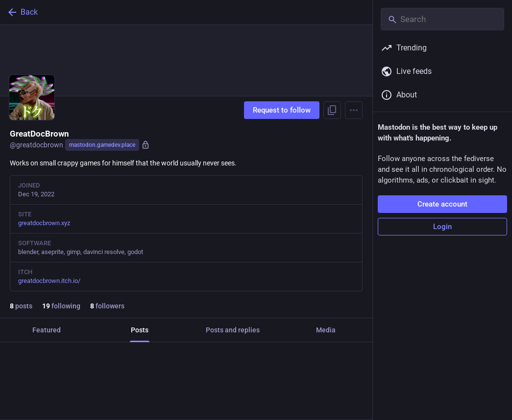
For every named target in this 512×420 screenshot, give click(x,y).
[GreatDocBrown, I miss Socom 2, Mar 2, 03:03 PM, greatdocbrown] (186, 381)
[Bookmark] (272, 403)
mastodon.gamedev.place (102, 145)
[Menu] (354, 110)
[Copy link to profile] (332, 110)
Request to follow (282, 110)
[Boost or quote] (104, 403)
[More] (359, 403)
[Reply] (17, 403)
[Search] (442, 19)
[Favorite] (190, 403)
